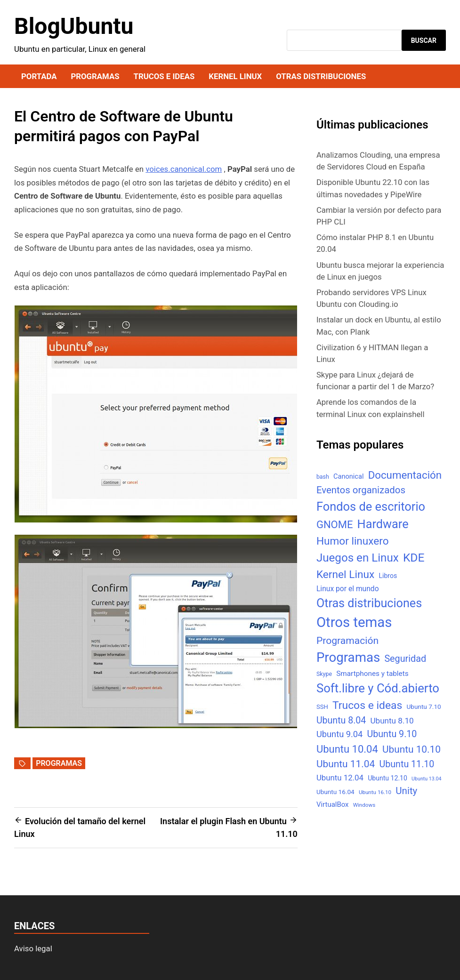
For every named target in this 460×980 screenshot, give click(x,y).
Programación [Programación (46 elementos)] (347, 640)
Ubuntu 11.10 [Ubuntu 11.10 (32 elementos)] (407, 764)
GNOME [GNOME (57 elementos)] (335, 525)
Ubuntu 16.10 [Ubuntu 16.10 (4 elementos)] (375, 792)
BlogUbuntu (74, 26)
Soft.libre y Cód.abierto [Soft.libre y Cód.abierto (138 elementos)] (378, 688)
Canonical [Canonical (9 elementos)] (348, 476)
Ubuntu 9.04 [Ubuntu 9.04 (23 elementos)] (339, 734)
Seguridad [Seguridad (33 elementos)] (405, 659)
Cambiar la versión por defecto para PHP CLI (379, 216)
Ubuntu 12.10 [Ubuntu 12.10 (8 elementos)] (387, 778)
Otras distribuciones (321, 76)
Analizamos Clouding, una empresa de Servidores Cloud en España (378, 161)
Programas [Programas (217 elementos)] (348, 657)
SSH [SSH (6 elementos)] (322, 707)
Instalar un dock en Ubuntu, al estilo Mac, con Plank (379, 325)
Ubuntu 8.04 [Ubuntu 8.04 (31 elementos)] (341, 720)
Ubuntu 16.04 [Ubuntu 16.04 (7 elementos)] (335, 792)
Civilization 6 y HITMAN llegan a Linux (372, 353)
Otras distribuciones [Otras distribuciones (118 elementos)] (369, 603)
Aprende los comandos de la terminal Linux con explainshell (371, 408)
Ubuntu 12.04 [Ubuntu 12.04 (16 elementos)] (340, 778)
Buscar (424, 40)
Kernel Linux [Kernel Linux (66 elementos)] (345, 574)
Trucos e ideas (164, 76)
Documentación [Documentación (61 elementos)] (405, 475)
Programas (95, 76)
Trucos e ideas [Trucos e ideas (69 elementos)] (367, 705)
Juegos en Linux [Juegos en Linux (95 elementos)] (358, 558)
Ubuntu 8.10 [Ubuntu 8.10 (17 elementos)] (392, 721)
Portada (39, 76)
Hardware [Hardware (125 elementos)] (383, 524)
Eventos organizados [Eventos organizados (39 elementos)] (361, 490)
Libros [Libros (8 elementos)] (388, 576)
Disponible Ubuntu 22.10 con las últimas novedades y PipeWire (373, 188)
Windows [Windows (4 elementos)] (364, 805)
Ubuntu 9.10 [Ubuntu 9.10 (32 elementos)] (392, 734)
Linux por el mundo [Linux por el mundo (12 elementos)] (348, 589)
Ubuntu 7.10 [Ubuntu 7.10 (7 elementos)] (424, 707)
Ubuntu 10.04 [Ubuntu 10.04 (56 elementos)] (347, 749)
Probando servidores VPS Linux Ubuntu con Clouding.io (371, 298)
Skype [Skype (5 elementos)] (324, 674)
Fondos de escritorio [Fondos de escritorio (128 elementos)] (371, 506)
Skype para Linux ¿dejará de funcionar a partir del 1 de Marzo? (375, 381)
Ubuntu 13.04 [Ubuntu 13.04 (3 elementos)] (426, 779)
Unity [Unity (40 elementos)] (406, 791)
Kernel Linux (235, 76)
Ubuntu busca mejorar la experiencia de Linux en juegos (380, 271)
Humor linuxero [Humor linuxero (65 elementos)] (353, 541)
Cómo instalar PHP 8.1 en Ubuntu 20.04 (375, 243)
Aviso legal (33, 948)
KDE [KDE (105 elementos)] (414, 558)
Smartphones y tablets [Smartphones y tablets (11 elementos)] (372, 674)
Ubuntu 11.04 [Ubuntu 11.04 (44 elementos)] (346, 764)
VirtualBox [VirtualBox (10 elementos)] (333, 804)
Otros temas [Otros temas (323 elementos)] (354, 622)
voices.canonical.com (184, 169)
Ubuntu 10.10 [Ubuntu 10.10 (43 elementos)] (412, 749)
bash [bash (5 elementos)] (323, 477)
